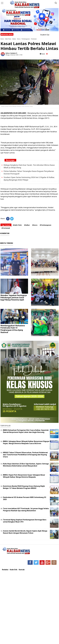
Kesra (19, 39)
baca (42, 54)
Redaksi (5, 570)
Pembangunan (26, 39)
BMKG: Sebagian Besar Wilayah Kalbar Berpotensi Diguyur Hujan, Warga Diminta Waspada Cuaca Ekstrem (26, 442)
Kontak (22, 570)
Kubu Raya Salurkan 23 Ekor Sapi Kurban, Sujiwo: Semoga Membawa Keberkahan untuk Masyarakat (26, 465)
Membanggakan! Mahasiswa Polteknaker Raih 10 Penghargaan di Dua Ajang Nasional (13, 329)
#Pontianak (6, 228)
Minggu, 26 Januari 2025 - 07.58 (14, 55)
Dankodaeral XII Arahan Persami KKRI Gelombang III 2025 (25, 498)
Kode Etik (14, 570)
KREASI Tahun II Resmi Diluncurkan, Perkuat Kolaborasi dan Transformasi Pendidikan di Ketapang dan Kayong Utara (25, 455)
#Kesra (35, 225)
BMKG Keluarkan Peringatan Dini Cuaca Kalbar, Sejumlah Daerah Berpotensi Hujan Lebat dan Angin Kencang (26, 431)
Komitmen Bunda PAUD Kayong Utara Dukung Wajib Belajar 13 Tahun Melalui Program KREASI (24, 487)
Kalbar (14, 39)
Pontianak (34, 39)
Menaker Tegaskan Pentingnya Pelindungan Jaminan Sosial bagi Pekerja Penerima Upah (14, 298)
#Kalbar (27, 225)
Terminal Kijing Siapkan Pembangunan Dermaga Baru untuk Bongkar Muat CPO (25, 521)
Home (2, 39)
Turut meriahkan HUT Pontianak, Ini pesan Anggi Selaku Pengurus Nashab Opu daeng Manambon (26, 510)
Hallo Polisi (8, 39)
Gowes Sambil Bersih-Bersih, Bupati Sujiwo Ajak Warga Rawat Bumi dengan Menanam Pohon (25, 532)
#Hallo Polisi (17, 225)
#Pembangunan (45, 225)
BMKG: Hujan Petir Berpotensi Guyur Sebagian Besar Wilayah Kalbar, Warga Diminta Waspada (24, 476)
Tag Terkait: (6, 225)
